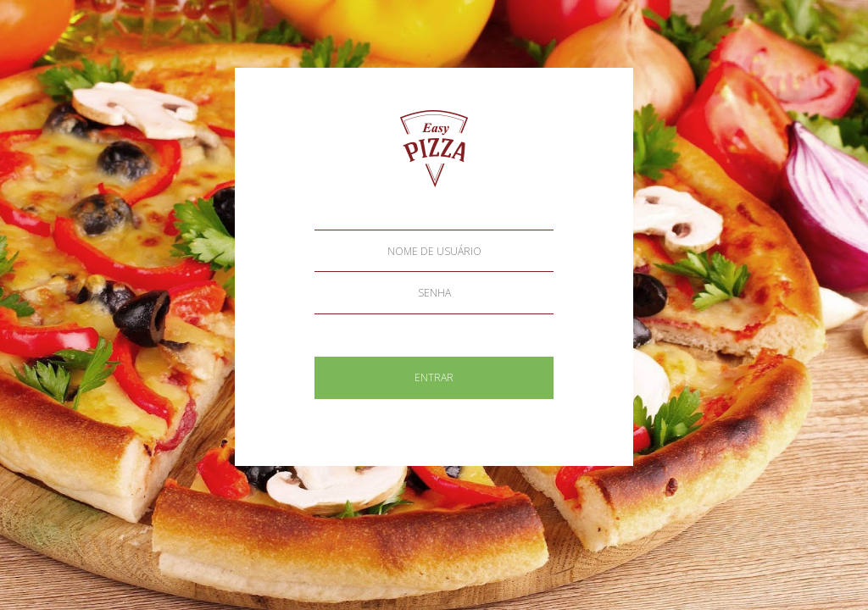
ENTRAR (434, 377)
